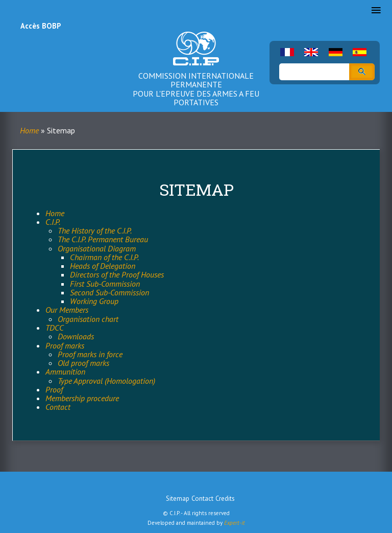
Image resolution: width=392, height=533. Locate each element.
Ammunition (65, 372)
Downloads (76, 336)
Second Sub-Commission (109, 292)
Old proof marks (83, 363)
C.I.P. (53, 222)
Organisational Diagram (97, 248)
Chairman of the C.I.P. (104, 257)
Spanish (360, 52)
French (287, 52)
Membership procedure (82, 398)
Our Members (67, 310)
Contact (58, 407)
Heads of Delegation (103, 266)
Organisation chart (88, 319)
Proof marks (65, 345)
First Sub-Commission (105, 284)
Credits (225, 499)
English (311, 52)
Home (29, 130)
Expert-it (235, 523)
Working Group (94, 301)
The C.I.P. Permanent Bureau (103, 239)
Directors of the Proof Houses (117, 274)
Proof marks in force (90, 354)
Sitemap (178, 499)
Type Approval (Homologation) (106, 381)
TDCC (55, 328)
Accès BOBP (41, 26)
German (336, 52)
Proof (54, 389)
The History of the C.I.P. (95, 230)
